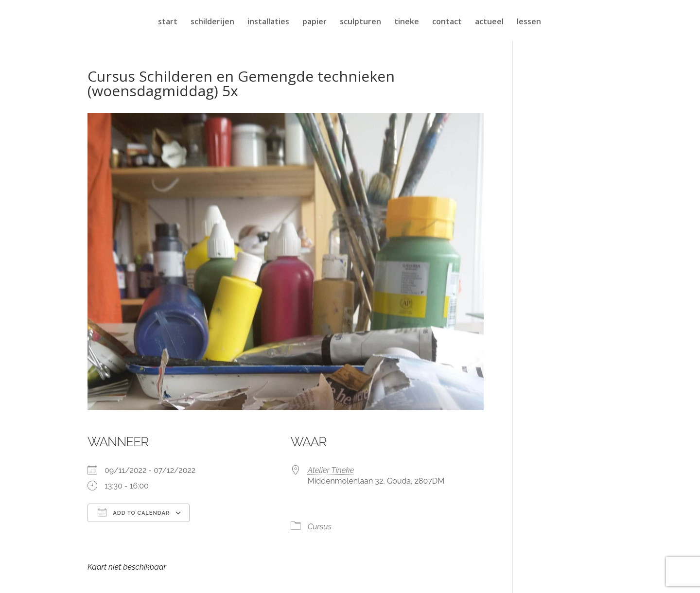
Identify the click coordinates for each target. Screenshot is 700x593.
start (168, 22)
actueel (489, 22)
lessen (529, 22)
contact (447, 22)
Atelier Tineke (331, 470)
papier (315, 22)
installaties (268, 22)
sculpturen (360, 22)
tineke (407, 22)
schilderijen (212, 22)
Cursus (320, 527)
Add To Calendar (134, 512)
